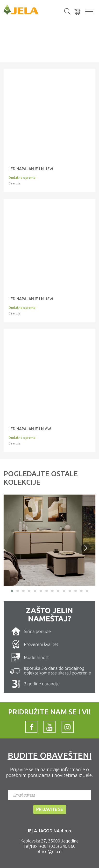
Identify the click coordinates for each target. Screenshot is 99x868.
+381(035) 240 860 (57, 846)
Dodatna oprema (22, 178)
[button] (67, 11)
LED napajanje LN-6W (30, 429)
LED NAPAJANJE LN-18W (31, 299)
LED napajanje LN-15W (31, 169)
